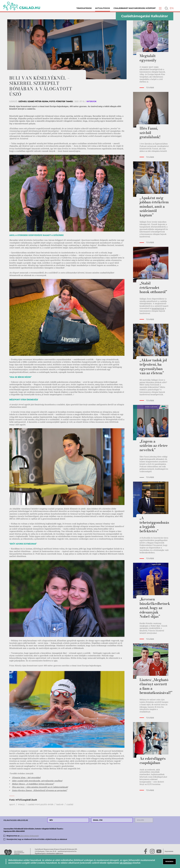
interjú (21, 804)
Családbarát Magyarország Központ (135, 8)
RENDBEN (169, 861)
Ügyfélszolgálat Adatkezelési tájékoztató (49, 853)
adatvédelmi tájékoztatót (29, 836)
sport (12, 804)
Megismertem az (23, 836)
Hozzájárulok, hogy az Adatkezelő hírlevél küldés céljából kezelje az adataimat (37, 839)
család (70, 804)
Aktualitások (103, 8)
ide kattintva (126, 863)
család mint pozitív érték (41, 804)
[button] (160, 8)
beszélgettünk (158, 308)
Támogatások (84, 8)
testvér (60, 804)
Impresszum (169, 851)
